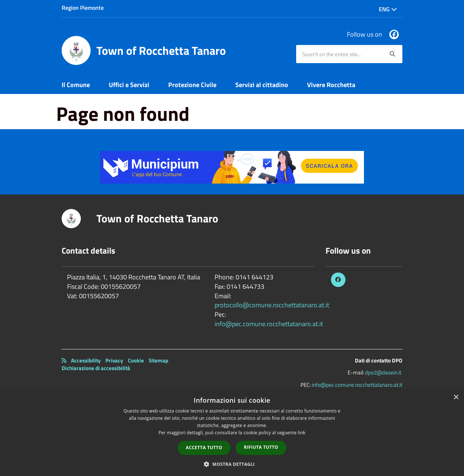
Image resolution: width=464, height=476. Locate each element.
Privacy (114, 360)
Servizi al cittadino (262, 85)
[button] (232, 464)
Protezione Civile (192, 85)
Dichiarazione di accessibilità (96, 368)
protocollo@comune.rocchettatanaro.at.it (272, 305)
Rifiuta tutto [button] (261, 447)
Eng (388, 9)
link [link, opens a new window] (302, 433)
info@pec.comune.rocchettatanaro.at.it (269, 324)
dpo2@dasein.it (383, 372)
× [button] (456, 397)
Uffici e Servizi (129, 85)
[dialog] (232, 433)
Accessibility (86, 360)
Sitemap (158, 360)
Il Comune (76, 85)
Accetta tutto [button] (204, 448)
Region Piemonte (83, 8)
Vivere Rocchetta (331, 85)
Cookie (136, 360)
